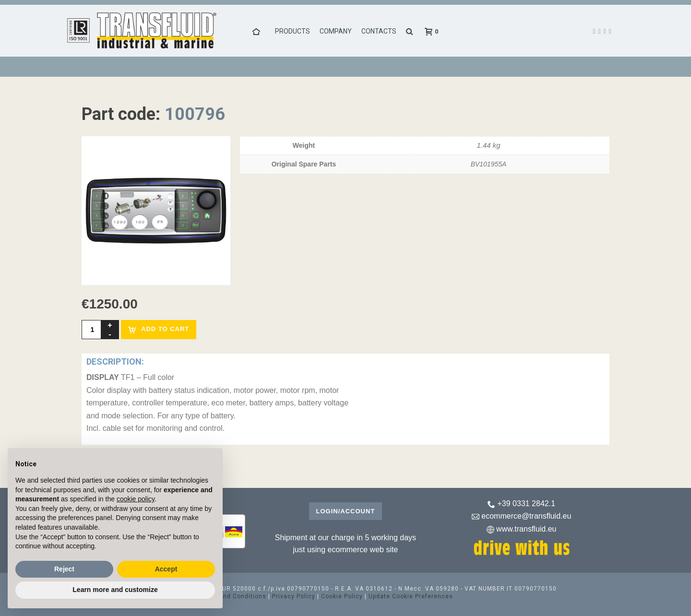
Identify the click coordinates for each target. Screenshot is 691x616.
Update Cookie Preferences (411, 596)
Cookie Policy (342, 596)
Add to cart (159, 329)
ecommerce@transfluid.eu (526, 516)
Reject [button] (64, 569)
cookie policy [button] (136, 499)
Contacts (379, 31)
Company (336, 31)
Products (292, 31)
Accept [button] (166, 569)
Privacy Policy (294, 596)
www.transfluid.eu (526, 529)
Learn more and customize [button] (115, 590)
